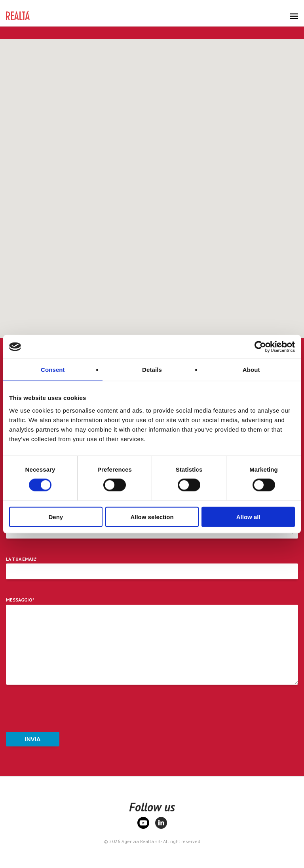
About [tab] (251, 370)
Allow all (248, 517)
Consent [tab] (53, 370)
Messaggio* (20, 600)
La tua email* (21, 559)
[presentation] (66, 710)
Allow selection (152, 517)
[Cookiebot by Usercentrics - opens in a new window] (260, 347)
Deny (56, 517)
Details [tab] (152, 370)
